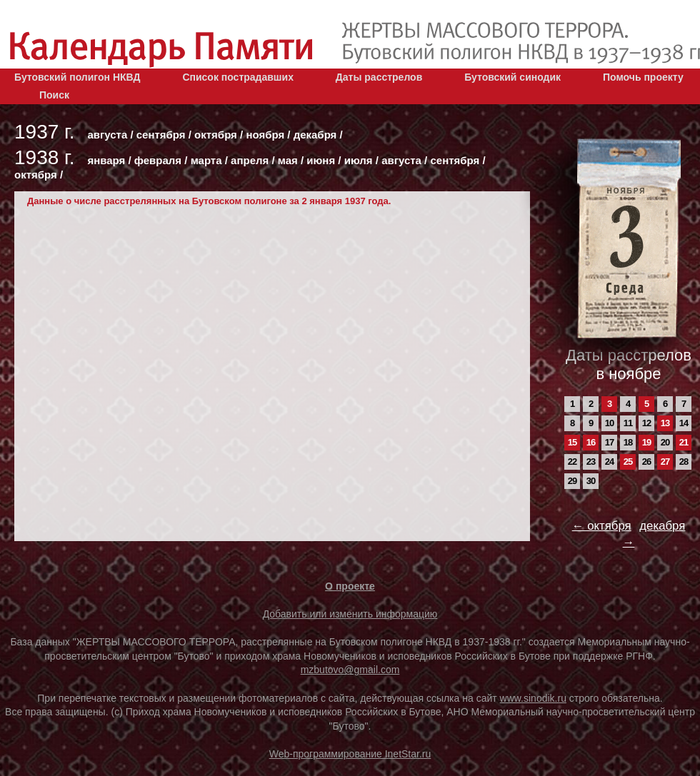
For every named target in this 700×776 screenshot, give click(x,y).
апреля (250, 160)
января (106, 160)
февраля (158, 160)
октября (216, 135)
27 (665, 462)
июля (359, 160)
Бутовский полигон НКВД (77, 77)
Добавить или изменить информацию (350, 614)
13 (665, 423)
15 (572, 442)
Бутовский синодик (512, 77)
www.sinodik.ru (533, 698)
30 (591, 481)
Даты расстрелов (379, 77)
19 (646, 442)
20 (665, 442)
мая (288, 160)
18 (628, 442)
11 (628, 423)
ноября (265, 135)
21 (684, 442)
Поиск (54, 95)
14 (684, 423)
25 (628, 462)
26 (646, 462)
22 (572, 462)
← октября (602, 526)
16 (591, 442)
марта (206, 160)
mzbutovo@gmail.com (350, 670)
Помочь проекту (643, 77)
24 (609, 462)
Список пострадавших (238, 77)
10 (609, 423)
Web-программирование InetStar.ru (350, 754)
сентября (161, 135)
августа (107, 135)
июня (321, 160)
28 (684, 462)
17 (609, 442)
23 (591, 462)
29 (572, 481)
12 (646, 423)
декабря (315, 135)
